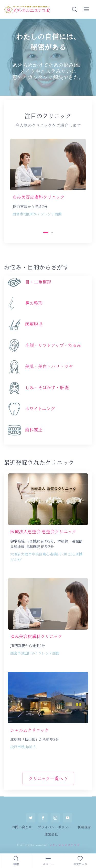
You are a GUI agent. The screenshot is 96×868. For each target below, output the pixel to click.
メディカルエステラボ (64, 845)
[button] (74, 9)
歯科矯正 (34, 429)
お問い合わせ (22, 827)
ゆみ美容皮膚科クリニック (39, 197)
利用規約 (84, 827)
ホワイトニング (40, 408)
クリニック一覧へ (48, 778)
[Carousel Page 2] (52, 233)
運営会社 (51, 834)
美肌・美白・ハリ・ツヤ (49, 366)
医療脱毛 (34, 324)
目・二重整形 (38, 282)
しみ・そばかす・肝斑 (47, 387)
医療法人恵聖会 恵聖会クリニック (43, 531)
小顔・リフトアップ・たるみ (53, 345)
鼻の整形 (34, 303)
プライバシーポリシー (55, 827)
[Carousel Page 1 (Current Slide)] (46, 233)
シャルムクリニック (30, 730)
